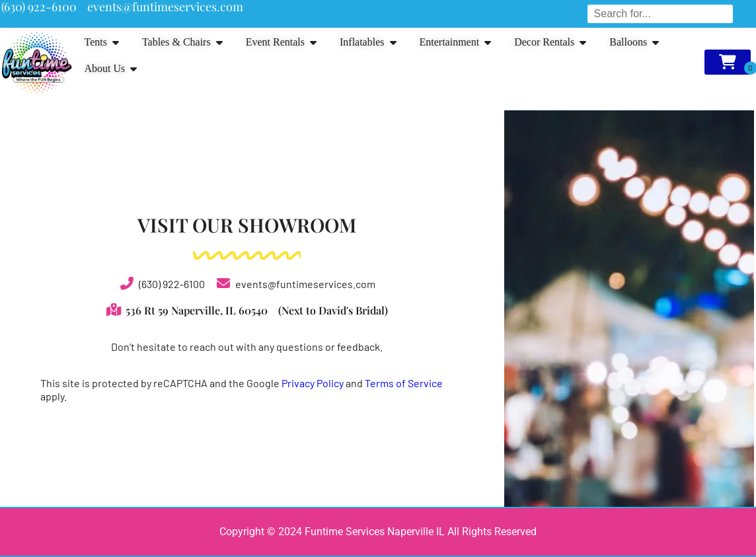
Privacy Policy (313, 383)
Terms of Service (404, 383)
